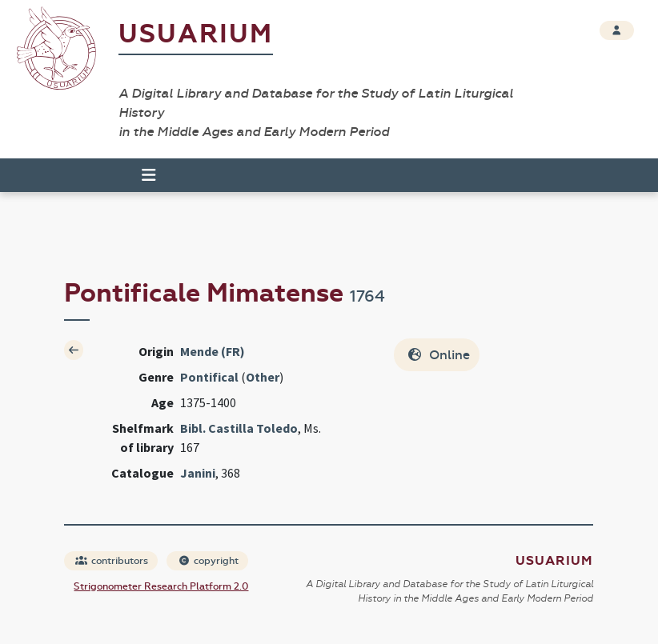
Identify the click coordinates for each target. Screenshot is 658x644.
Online (438, 355)
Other (263, 377)
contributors (112, 561)
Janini (198, 473)
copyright (208, 561)
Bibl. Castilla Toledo (239, 428)
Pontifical (209, 377)
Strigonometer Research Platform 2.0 (161, 586)
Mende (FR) (213, 351)
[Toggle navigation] (142, 175)
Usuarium (196, 34)
